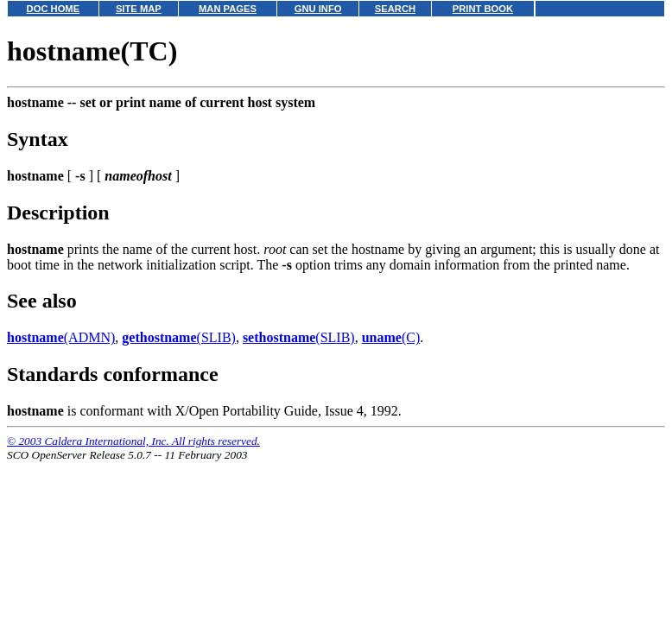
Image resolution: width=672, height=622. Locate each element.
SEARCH (395, 9)
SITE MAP (139, 9)
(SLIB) (179, 337)
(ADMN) (61, 337)
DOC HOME (54, 9)
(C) (391, 337)
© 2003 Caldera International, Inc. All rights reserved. (133, 441)
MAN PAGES (228, 9)
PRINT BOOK (483, 9)
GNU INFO (318, 9)
